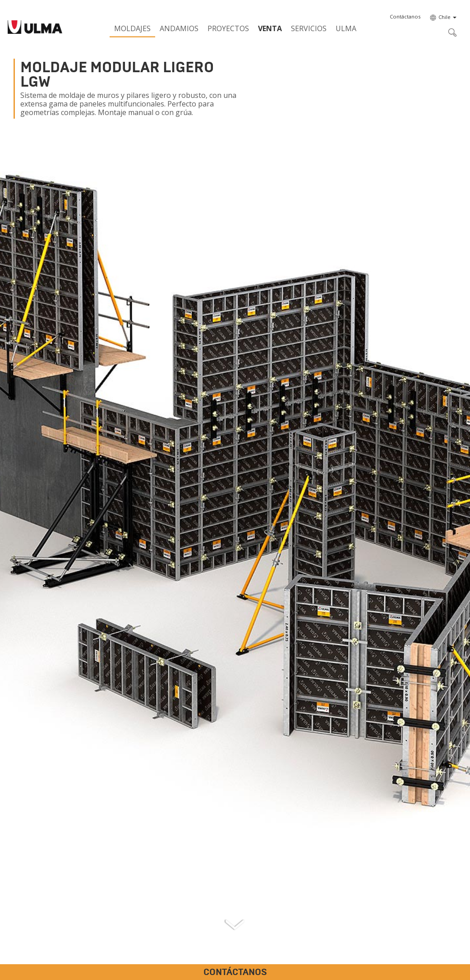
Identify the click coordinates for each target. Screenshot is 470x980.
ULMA (346, 28)
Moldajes (132, 28)
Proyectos (228, 28)
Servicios (309, 28)
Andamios (179, 28)
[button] (405, 17)
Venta (270, 28)
